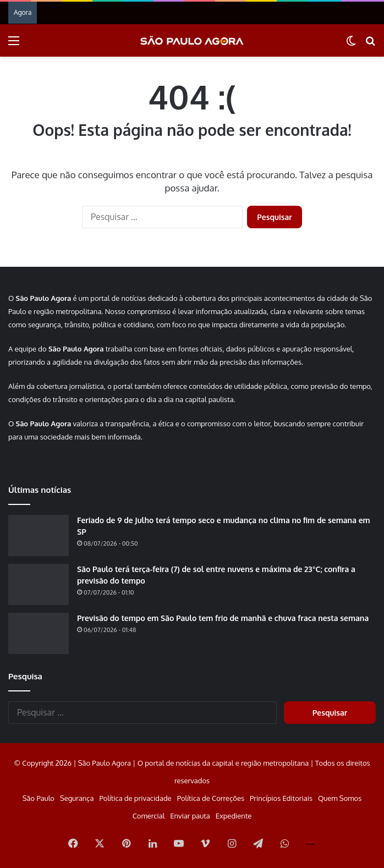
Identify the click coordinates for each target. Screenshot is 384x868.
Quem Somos (340, 798)
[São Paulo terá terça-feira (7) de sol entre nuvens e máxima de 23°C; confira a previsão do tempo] (39, 584)
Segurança (77, 798)
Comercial (149, 816)
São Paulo (39, 798)
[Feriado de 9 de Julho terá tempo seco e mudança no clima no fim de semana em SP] (39, 535)
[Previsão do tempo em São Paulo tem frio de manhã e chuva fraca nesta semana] (39, 633)
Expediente (234, 816)
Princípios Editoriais (281, 798)
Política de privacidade (135, 798)
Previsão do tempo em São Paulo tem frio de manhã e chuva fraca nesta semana (223, 618)
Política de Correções (211, 798)
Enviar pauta (190, 816)
